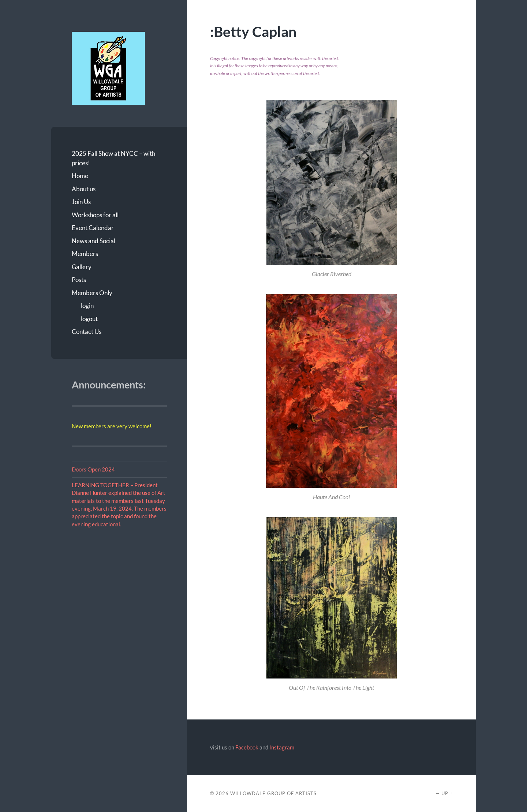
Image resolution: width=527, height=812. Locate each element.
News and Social (94, 241)
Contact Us (87, 332)
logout (89, 319)
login (87, 306)
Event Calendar (93, 228)
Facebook (247, 747)
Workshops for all (95, 215)
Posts (79, 280)
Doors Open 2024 (93, 469)
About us (84, 189)
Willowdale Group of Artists (273, 793)
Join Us (81, 202)
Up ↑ (447, 793)
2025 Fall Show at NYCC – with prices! (113, 158)
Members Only (92, 293)
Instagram (282, 747)
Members (85, 254)
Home (80, 176)
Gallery (82, 267)
